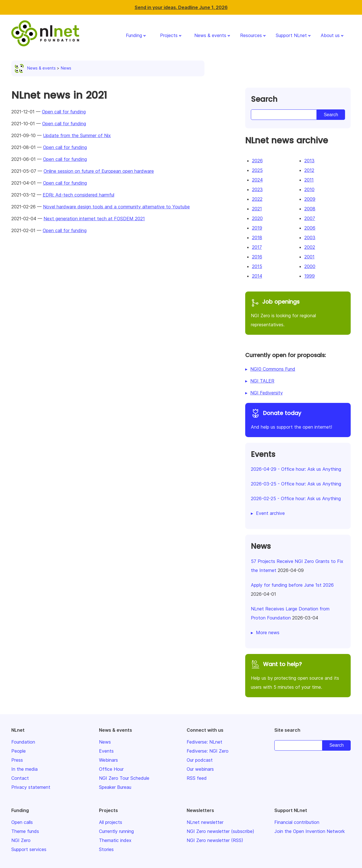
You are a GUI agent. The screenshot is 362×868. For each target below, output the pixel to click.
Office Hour (111, 769)
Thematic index (115, 840)
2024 (257, 180)
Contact (20, 778)
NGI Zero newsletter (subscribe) (220, 831)
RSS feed (197, 778)
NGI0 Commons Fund (273, 369)
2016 (257, 257)
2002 (310, 247)
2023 (257, 189)
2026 (257, 161)
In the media (24, 769)
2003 (310, 237)
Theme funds (25, 831)
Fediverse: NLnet (204, 742)
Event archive (270, 513)
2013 (309, 161)
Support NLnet (291, 35)
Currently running (116, 831)
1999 (310, 276)
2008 (310, 209)
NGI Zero (21, 840)
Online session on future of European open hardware (99, 171)
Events (106, 751)
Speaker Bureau (115, 787)
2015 (257, 266)
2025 (257, 170)
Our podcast (200, 760)
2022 (257, 199)
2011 (309, 180)
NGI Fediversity (267, 393)
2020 (257, 218)
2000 (310, 266)
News (66, 68)
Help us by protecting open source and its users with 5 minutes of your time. (298, 675)
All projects (111, 822)
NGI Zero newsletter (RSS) (215, 840)
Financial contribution (297, 822)
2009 (310, 199)
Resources (251, 35)
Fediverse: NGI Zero (208, 751)
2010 (309, 189)
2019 (257, 228)
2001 (309, 257)
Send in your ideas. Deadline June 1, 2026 (181, 7)
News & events (210, 35)
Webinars (108, 760)
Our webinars (200, 769)
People (19, 751)
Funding (134, 35)
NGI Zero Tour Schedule (124, 778)
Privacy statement (31, 787)
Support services (29, 849)
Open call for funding (64, 112)
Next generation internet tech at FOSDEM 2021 (94, 219)
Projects (169, 35)
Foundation (23, 742)
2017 (257, 247)
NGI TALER (262, 381)
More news (268, 632)
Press (17, 760)
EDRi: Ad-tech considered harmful (78, 195)
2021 (257, 209)
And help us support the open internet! (298, 419)
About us (330, 35)
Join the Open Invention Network (310, 831)
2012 (309, 170)
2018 (257, 237)
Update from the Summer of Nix (77, 135)
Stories (106, 849)
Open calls (22, 822)
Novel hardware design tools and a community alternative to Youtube (116, 207)
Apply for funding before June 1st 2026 (292, 585)
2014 (257, 276)
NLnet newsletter (205, 822)
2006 (310, 228)
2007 (310, 218)
